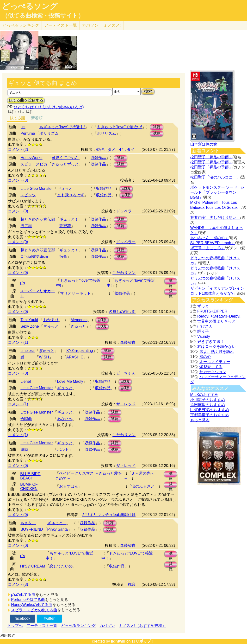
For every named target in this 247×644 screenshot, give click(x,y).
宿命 (63, 257)
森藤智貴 (128, 342)
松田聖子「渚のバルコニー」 (215, 177)
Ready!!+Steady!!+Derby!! (219, 316)
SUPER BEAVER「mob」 (213, 243)
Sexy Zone (30, 326)
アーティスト (61, 25)
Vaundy (204, 336)
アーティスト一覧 (42, 626)
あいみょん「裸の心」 (210, 238)
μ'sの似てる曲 (23, 595)
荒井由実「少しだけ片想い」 (215, 218)
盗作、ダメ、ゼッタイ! (116, 150)
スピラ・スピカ (34, 164)
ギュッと (65, 188)
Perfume (28, 133)
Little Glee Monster (37, 188)
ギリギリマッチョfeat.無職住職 (109, 515)
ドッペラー (126, 211)
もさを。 (28, 523)
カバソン (90, 25)
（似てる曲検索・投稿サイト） (43, 16)
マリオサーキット (75, 293)
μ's (23, 127)
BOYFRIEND (32, 529)
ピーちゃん (126, 373)
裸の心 (205, 357)
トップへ (15, 626)
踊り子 (203, 331)
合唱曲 (26, 419)
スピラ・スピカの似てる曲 (34, 610)
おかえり (51, 320)
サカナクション (213, 372)
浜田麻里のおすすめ (208, 405)
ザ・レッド (126, 404)
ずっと (203, 306)
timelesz (28, 351)
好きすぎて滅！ (211, 341)
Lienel (26, 381)
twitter (49, 618)
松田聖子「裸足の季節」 (211, 157)
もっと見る (200, 420)
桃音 (132, 584)
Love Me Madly (70, 381)
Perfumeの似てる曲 (28, 600)
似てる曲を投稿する (26, 100)
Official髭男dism (34, 257)
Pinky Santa (58, 529)
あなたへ (65, 419)
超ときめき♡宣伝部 (38, 219)
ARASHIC (75, 357)
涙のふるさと (143, 486)
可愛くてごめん (65, 158)
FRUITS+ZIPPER (212, 311)
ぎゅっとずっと (65, 164)
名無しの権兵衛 (122, 312)
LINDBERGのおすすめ (210, 410)
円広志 (26, 226)
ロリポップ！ (143, 641)
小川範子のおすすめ (208, 400)
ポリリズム (49, 133)
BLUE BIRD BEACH (30, 476)
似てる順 (17, 118)
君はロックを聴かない (216, 347)
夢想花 (65, 226)
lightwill (118, 641)
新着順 (37, 118)
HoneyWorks (31, 158)
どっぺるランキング (78, 626)
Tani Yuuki (29, 320)
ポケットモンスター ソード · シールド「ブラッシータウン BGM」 (217, 192)
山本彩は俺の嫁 (204, 144)
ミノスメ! (112, 25)
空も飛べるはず (71, 195)
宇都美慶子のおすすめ (210, 415)
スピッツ (28, 195)
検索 (148, 91)
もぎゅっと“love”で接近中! (119, 127)
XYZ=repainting (80, 351)
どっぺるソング (30, 6)
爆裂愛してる (211, 367)
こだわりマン (124, 273)
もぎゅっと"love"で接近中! (62, 127)
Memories (79, 320)
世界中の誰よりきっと (216, 321)
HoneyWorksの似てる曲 (32, 605)
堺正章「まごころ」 (208, 248)
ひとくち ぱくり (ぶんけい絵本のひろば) (49, 107)
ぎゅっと (51, 326)
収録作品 (98, 158)
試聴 (157, 127)
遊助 (24, 450)
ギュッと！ (69, 219)
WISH (44, 357)
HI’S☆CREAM (33, 566)
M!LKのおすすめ (204, 395)
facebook (22, 618)
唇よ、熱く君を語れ (217, 352)
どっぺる (21, 25)
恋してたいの (61, 566)
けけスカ (205, 326)
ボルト (63, 450)
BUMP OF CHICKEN (29, 487)
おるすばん (69, 486)
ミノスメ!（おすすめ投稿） (142, 626)
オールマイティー (215, 362)
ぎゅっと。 (57, 523)
